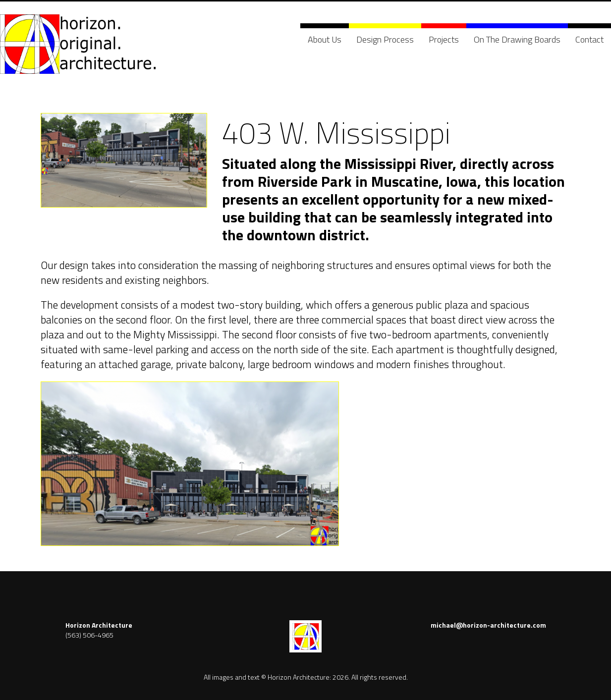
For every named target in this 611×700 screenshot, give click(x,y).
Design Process (385, 39)
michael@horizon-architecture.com (488, 625)
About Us (325, 39)
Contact (589, 39)
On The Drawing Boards (517, 39)
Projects (444, 39)
